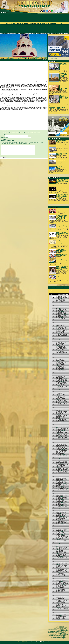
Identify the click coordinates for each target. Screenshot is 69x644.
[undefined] (53, 298)
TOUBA (62, 632)
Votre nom (3, 136)
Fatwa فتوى (62, 630)
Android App (51, 642)
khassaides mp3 (34, 23)
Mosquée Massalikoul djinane (62, 638)
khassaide (57, 638)
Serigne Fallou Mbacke (52, 630)
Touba (61, 23)
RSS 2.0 (43, 642)
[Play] (51, 294)
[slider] (61, 294)
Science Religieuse (52, 23)
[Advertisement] (24, 70)
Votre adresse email (5, 138)
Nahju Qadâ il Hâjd (54, 635)
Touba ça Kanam (53, 629)
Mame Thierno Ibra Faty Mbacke (56, 636)
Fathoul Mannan (65, 632)
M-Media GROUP (54, 58)
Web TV (57, 629)
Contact (14, 23)
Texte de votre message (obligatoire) (8, 140)
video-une (58, 630)
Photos (19, 23)
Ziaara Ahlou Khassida (54, 631)
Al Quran (42, 23)
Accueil (8, 23)
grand (61, 631)
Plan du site (30, 642)
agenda (46, 642)
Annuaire (38, 642)
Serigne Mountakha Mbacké (60, 629)
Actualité (26, 23)
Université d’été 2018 (53, 633)
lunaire (51, 633)
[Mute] (65, 294)
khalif (56, 633)
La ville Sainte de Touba (58, 637)
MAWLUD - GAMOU (59, 634)
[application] (59, 294)
